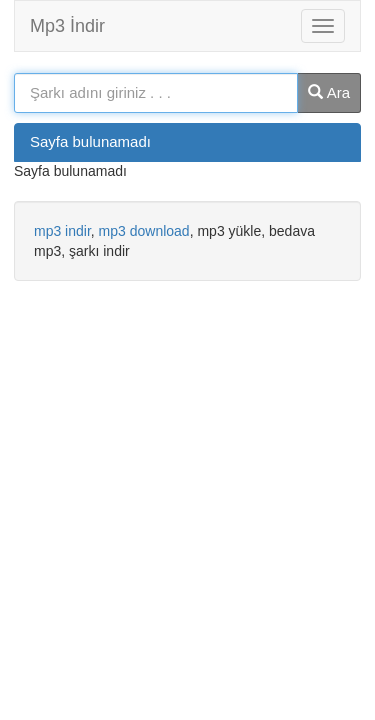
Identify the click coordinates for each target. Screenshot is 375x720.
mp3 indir (62, 231)
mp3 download (144, 231)
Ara (329, 92)
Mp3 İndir (67, 26)
